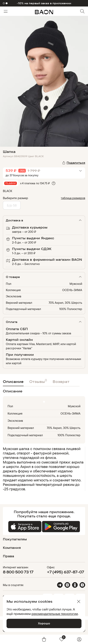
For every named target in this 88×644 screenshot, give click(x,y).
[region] (43, 469)
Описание (13, 382)
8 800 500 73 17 (18, 572)
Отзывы (38, 381)
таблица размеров (73, 198)
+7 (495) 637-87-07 (65, 572)
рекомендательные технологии (55, 614)
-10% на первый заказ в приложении (44, 3)
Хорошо (44, 623)
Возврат (61, 382)
